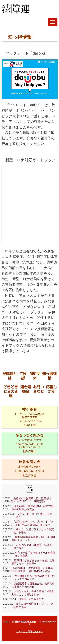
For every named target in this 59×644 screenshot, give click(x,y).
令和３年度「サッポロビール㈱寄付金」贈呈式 (35, 554)
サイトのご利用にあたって (30, 632)
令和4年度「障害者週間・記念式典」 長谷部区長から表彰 (34, 508)
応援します (51, 389)
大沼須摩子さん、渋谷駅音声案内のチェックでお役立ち (33, 577)
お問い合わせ (38, 389)
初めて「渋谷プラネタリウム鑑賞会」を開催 (34, 531)
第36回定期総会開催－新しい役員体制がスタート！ (34, 539)
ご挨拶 (23, 376)
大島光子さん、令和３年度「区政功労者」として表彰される (33, 593)
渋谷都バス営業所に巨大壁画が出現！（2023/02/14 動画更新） (31, 500)
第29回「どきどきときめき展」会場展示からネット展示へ (33, 562)
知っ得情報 (49, 376)
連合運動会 (26, 389)
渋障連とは (10, 376)
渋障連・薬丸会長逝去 (30, 599)
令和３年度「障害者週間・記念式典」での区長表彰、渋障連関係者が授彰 (33, 570)
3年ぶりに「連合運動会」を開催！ (34, 515)
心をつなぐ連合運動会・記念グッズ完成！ (34, 546)
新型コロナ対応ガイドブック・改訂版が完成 (34, 605)
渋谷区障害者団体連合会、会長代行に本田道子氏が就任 (33, 585)
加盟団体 (35, 376)
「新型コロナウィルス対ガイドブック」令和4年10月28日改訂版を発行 (32, 523)
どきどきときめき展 (11, 391)
